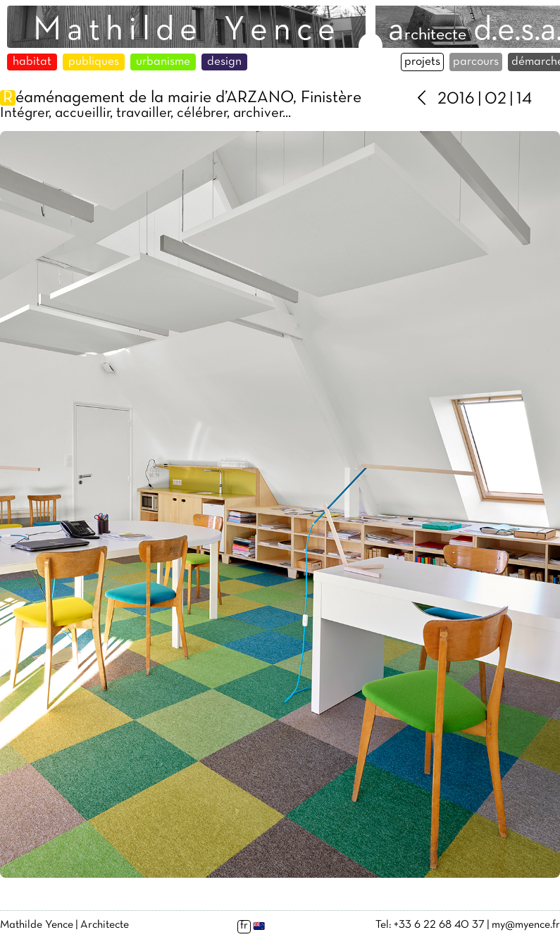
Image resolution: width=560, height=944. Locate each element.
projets (422, 62)
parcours (476, 62)
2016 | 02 (472, 99)
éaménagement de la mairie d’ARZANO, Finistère (181, 98)
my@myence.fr (526, 925)
